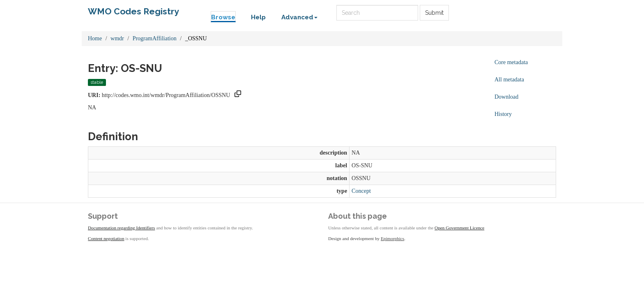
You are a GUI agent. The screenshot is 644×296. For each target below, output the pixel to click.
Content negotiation (106, 238)
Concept (361, 191)
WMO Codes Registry (133, 11)
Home (95, 38)
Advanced (299, 17)
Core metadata (511, 62)
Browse (223, 17)
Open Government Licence (459, 228)
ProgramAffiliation (155, 38)
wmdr (117, 38)
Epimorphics (392, 238)
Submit (434, 13)
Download (506, 97)
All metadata (509, 80)
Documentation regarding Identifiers (121, 228)
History (503, 114)
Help (258, 17)
